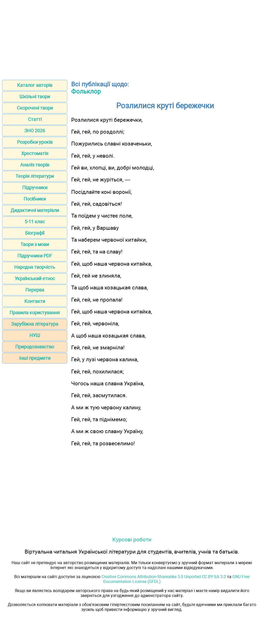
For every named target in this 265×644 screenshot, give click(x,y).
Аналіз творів (35, 165)
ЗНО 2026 (35, 131)
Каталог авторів (35, 85)
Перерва (35, 290)
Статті (35, 119)
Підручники (35, 187)
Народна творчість (35, 267)
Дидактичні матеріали (35, 210)
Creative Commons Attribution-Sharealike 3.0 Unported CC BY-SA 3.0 (164, 577)
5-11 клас (35, 222)
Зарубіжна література (35, 324)
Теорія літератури (35, 176)
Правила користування (35, 313)
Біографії (35, 233)
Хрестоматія (35, 153)
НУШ (35, 335)
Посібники (35, 199)
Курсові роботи (132, 539)
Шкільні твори (35, 97)
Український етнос (35, 278)
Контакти (35, 301)
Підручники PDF (35, 256)
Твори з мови (35, 244)
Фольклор (86, 91)
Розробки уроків (35, 142)
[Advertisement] (132, 38)
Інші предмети (35, 358)
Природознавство (35, 347)
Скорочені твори (35, 108)
